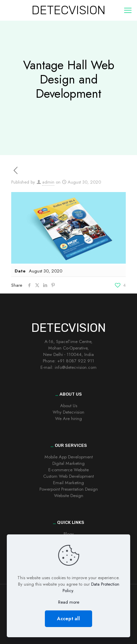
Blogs (69, 534)
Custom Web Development (68, 476)
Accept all (68, 619)
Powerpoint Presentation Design (69, 489)
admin (48, 182)
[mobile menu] (128, 10)
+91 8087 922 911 (76, 361)
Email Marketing (68, 483)
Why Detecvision (68, 412)
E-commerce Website (68, 470)
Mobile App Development (69, 457)
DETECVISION (68, 10)
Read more (69, 602)
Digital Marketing (68, 463)
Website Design (69, 496)
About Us (69, 406)
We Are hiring (68, 419)
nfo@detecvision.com (76, 367)
